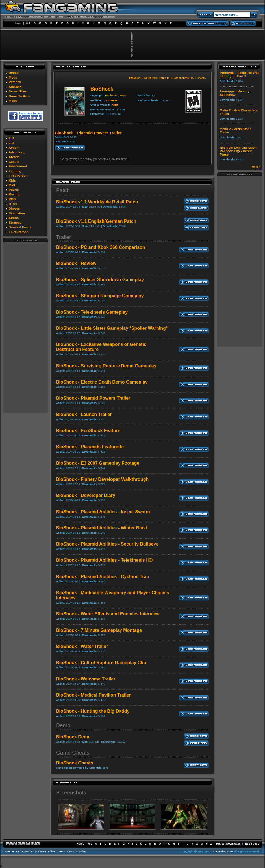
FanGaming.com (222, 851)
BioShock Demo (73, 737)
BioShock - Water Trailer (82, 646)
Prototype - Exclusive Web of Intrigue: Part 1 (240, 74)
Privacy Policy (46, 851)
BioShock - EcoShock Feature (88, 431)
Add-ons (15, 87)
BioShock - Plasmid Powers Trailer (93, 398)
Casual (14, 162)
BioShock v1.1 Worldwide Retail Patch (97, 202)
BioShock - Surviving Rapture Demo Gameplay (106, 366)
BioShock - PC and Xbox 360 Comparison (101, 247)
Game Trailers (19, 96)
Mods (13, 77)
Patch (63, 190)
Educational (18, 166)
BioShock (102, 89)
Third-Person (19, 232)
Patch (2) (135, 78)
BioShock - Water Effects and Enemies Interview (108, 614)
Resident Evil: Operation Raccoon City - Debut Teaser (238, 151)
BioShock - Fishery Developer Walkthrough (102, 479)
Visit (115, 105)
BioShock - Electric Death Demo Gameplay (102, 382)
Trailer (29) (150, 78)
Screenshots (71, 793)
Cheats (201, 78)
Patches (15, 82)
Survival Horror (20, 227)
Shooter (15, 208)
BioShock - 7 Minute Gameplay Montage (99, 630)
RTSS (13, 204)
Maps (13, 101)
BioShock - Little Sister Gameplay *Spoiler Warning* (112, 328)
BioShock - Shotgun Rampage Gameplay (100, 296)
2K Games (111, 100)
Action (14, 148)
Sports (14, 218)
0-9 (28, 23)
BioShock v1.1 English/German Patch (96, 221)
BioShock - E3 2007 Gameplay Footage (98, 463)
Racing (14, 194)
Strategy (15, 223)
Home (17, 23)
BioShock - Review (76, 263)
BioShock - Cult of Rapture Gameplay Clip (101, 663)
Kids (12, 180)
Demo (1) (165, 78)
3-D (11, 143)
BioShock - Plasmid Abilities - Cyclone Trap (103, 577)
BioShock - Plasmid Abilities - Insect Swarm (103, 512)
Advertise (28, 851)
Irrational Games (116, 95)
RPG (12, 199)
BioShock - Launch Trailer (84, 414)
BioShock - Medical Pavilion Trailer (93, 695)
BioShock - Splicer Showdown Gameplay (100, 280)
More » (256, 167)
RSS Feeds (252, 844)
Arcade (14, 157)
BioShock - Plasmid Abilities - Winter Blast (102, 528)
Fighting (15, 171)
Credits (81, 851)
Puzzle (14, 190)
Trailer (64, 237)
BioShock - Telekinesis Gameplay (92, 312)
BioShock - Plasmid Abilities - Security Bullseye (107, 544)
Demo (63, 725)
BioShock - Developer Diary (86, 495)
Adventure (17, 152)
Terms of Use (66, 851)
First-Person (18, 176)
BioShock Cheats (75, 763)
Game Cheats (73, 753)
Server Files (18, 91)
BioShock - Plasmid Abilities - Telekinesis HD (104, 560)
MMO (13, 185)
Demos (14, 73)
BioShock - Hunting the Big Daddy (93, 711)
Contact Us (13, 851)
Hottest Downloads (228, 844)
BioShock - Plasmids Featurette (90, 447)
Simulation (17, 213)
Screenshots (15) (183, 78)
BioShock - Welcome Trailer (86, 679)
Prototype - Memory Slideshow (235, 93)
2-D (11, 138)
